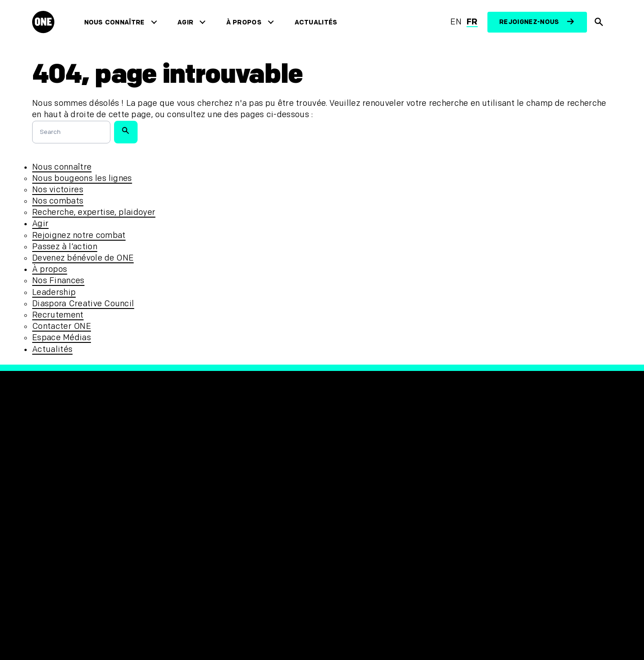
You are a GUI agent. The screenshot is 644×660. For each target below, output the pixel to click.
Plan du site (204, 540)
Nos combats (58, 201)
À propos (246, 22)
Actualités (318, 22)
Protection (201, 510)
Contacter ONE (62, 326)
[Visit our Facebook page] (334, 481)
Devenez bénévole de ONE (83, 258)
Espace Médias (62, 338)
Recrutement (58, 315)
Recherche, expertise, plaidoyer (94, 212)
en (456, 22)
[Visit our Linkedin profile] (380, 507)
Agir (188, 22)
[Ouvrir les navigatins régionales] (52, 627)
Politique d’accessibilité (228, 525)
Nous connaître (116, 22)
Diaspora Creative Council (83, 304)
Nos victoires (58, 190)
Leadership (54, 292)
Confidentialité (210, 495)
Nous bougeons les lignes (82, 178)
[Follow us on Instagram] (380, 481)
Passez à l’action (65, 247)
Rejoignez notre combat (79, 235)
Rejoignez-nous (529, 22)
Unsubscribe (205, 480)
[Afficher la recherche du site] (599, 22)
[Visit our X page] (357, 481)
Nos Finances (58, 281)
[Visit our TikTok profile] (334, 507)
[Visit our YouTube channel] (357, 507)
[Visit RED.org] (488, 486)
